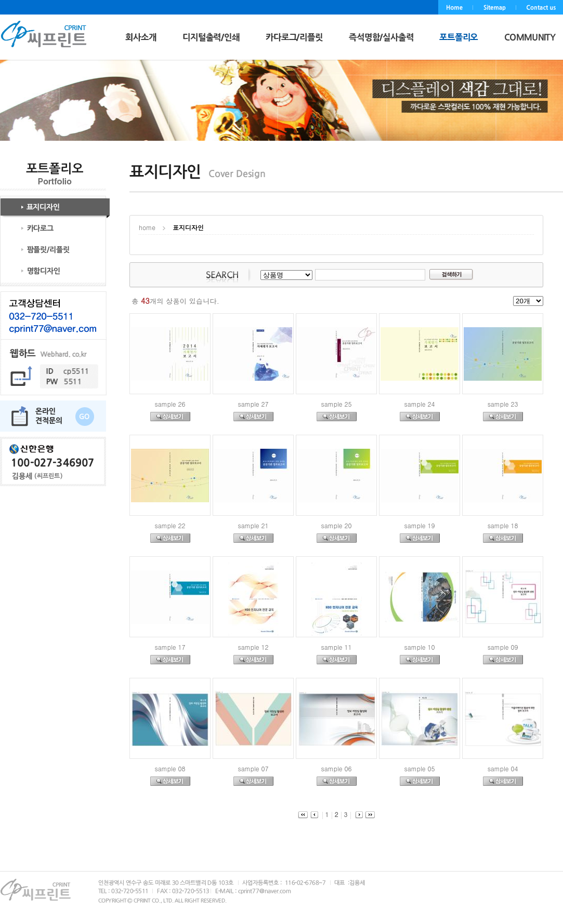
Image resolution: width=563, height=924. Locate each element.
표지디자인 (188, 227)
